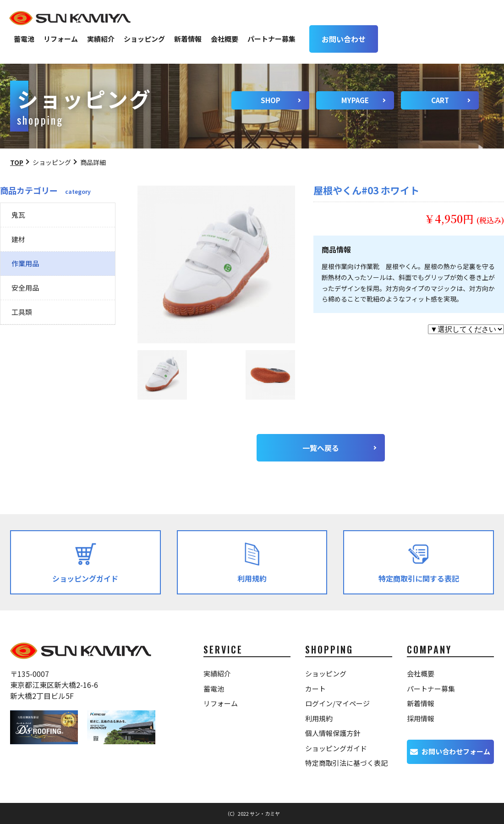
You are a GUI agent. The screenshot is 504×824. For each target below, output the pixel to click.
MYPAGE (355, 100)
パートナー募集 (271, 39)
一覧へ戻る (321, 448)
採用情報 (421, 718)
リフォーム (61, 39)
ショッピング (144, 39)
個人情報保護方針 (333, 733)
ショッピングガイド (336, 748)
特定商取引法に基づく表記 (346, 763)
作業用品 (25, 263)
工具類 (22, 312)
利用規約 (319, 718)
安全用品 (25, 288)
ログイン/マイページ (337, 703)
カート (315, 689)
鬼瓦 (18, 215)
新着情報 (188, 39)
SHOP (271, 100)
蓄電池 (24, 39)
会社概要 (225, 39)
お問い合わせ (344, 39)
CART (440, 100)
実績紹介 (101, 39)
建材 (18, 239)
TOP (17, 162)
